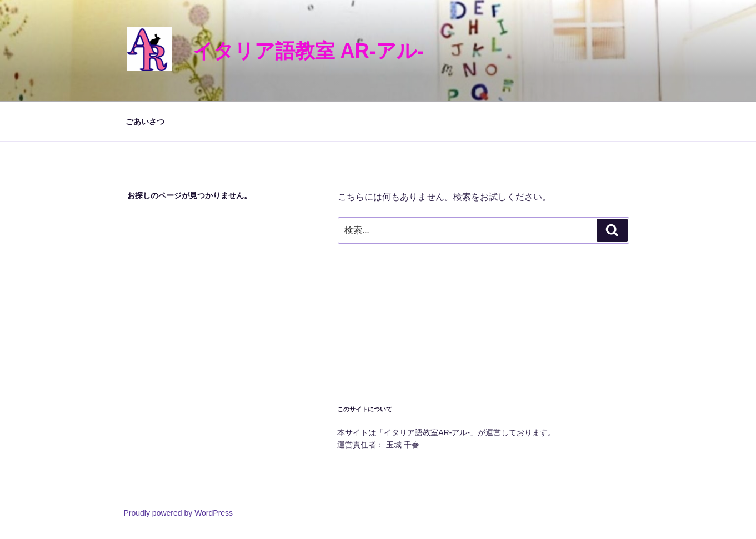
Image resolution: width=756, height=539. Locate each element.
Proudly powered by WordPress (179, 513)
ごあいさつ (145, 122)
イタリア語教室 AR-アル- (308, 51)
